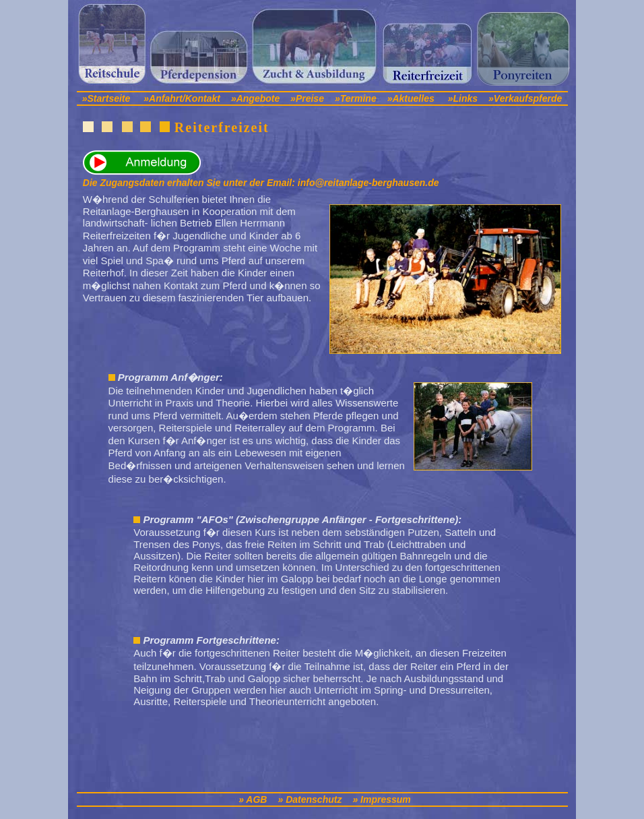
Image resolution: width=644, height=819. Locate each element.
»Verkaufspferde (525, 98)
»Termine (356, 98)
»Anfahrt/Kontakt (182, 98)
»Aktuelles (411, 98)
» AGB (253, 799)
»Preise (307, 98)
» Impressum (381, 799)
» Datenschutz (310, 799)
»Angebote (257, 98)
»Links (463, 98)
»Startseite (106, 98)
